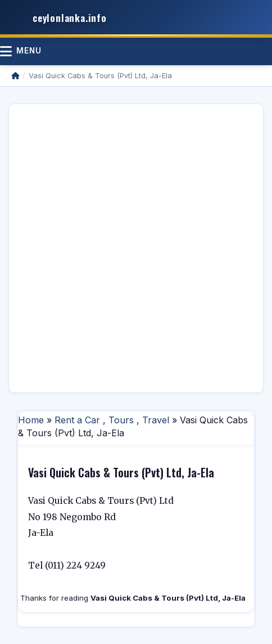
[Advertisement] (136, 248)
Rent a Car (77, 420)
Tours (121, 420)
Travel (156, 420)
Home (31, 420)
